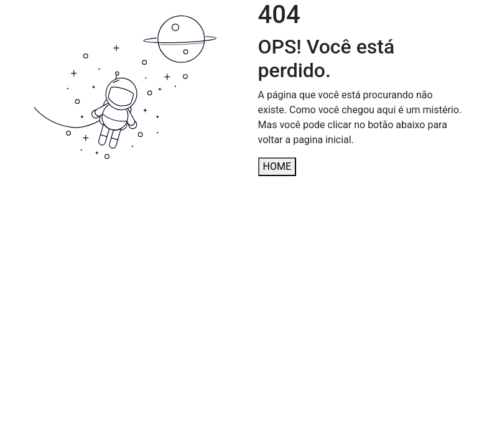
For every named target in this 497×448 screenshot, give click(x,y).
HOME (277, 166)
